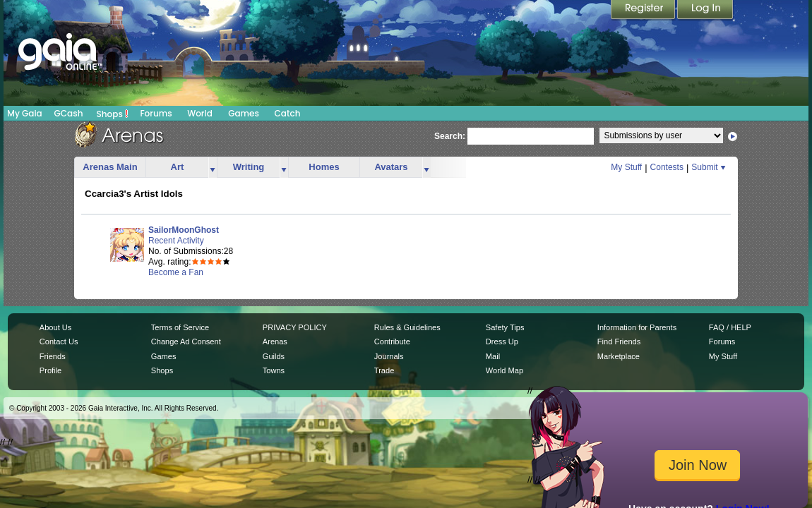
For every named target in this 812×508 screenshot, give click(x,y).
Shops (113, 114)
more (213, 168)
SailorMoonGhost (184, 230)
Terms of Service (180, 327)
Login (705, 11)
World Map (504, 370)
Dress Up (502, 341)
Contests (667, 167)
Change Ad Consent (186, 341)
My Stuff (626, 167)
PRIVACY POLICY (295, 327)
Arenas (275, 341)
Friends (53, 356)
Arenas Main (110, 167)
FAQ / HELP (730, 327)
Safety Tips (505, 327)
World (200, 113)
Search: (450, 136)
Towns (274, 370)
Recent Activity (176, 241)
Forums (156, 113)
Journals (389, 356)
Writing (249, 167)
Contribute (392, 341)
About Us (55, 327)
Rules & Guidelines (407, 327)
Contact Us (59, 341)
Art (178, 167)
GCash (69, 113)
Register (644, 11)
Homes (324, 167)
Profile (50, 370)
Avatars (391, 167)
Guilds (274, 356)
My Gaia (24, 113)
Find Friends (619, 341)
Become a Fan (176, 272)
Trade (384, 370)
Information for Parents (637, 327)
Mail (493, 356)
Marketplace (619, 356)
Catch (288, 113)
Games (244, 113)
